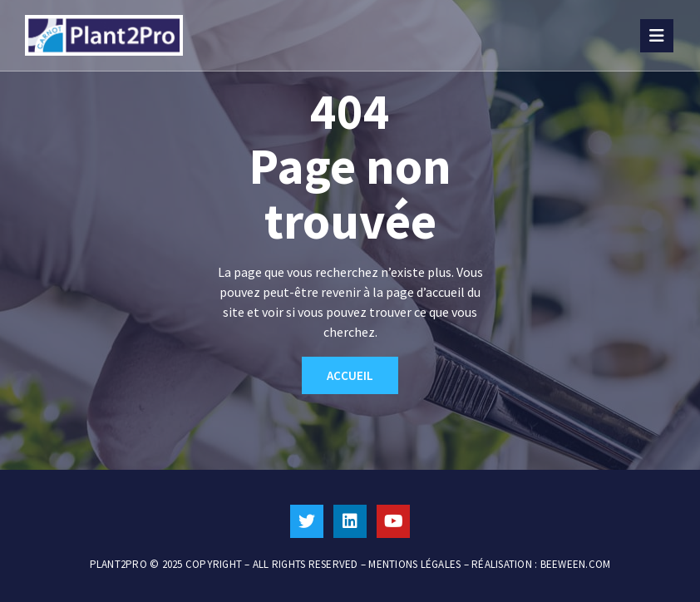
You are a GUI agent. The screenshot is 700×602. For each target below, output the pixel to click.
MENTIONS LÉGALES (414, 564)
